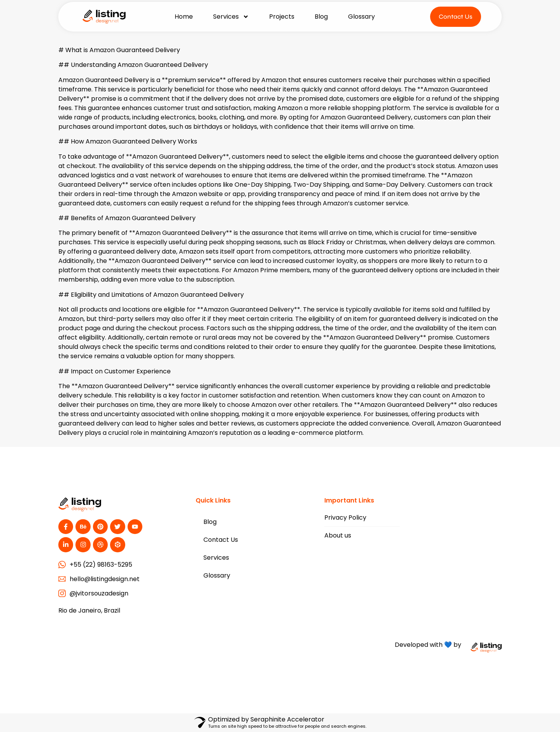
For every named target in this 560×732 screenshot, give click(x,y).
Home (184, 17)
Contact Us (221, 540)
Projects (282, 17)
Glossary (361, 17)
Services (231, 17)
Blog (321, 17)
